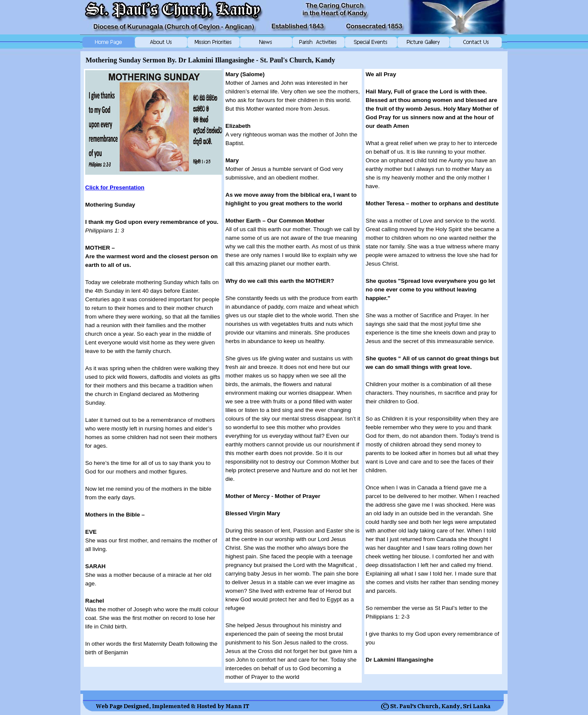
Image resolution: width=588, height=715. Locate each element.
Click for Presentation (115, 187)
